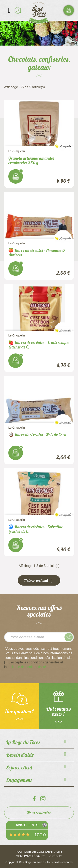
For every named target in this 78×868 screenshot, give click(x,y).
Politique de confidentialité (39, 852)
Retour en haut (39, 581)
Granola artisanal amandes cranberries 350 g (31, 160)
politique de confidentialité (27, 667)
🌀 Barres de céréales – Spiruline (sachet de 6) (36, 529)
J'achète (16, 176)
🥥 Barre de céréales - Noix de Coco (37, 435)
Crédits (56, 856)
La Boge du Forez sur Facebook (34, 799)
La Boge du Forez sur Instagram (43, 799)
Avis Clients (27, 825)
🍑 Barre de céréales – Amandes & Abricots (37, 253)
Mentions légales (31, 856)
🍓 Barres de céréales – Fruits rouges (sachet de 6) (38, 345)
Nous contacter (39, 813)
